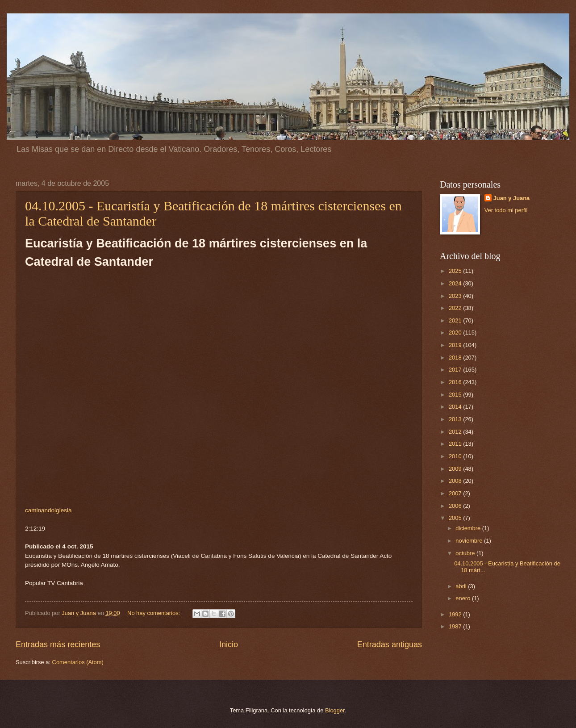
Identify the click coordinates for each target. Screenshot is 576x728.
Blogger (335, 710)
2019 (456, 345)
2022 (456, 308)
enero (464, 598)
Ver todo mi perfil (506, 210)
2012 (456, 432)
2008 (456, 481)
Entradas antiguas (390, 644)
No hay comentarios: (154, 613)
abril (462, 586)
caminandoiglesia (48, 510)
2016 (456, 382)
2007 (456, 493)
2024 (456, 283)
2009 (456, 469)
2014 (456, 407)
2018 (456, 358)
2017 (456, 370)
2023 (456, 296)
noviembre (470, 541)
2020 (456, 333)
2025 (456, 271)
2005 (456, 518)
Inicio (229, 644)
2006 (456, 506)
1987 (456, 626)
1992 (456, 614)
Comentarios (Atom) (78, 662)
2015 (456, 395)
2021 (456, 320)
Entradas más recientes (58, 644)
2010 (456, 456)
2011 (456, 444)
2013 (456, 419)
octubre (466, 553)
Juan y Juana (512, 198)
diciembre (469, 528)
